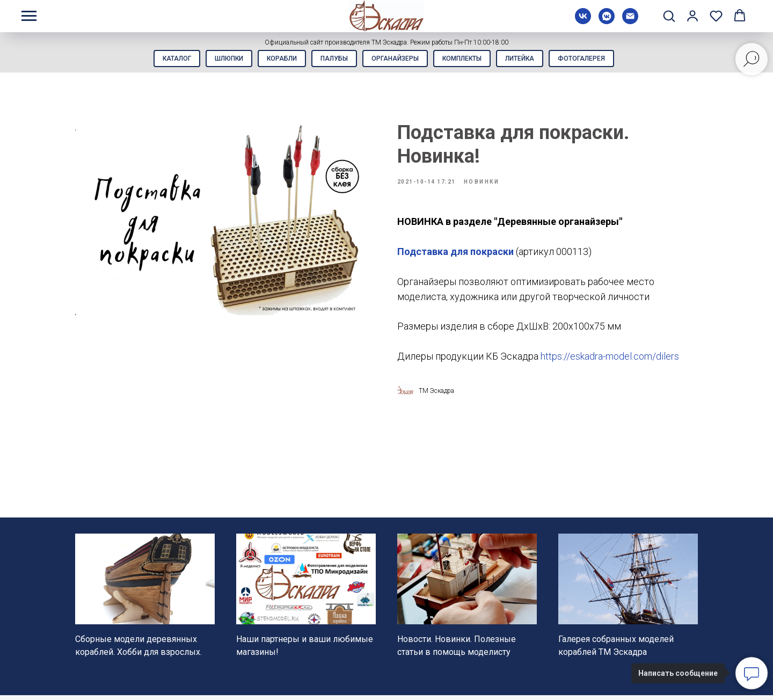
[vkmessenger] (607, 21)
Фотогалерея (593, 60)
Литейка (528, 60)
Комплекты (467, 60)
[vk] (583, 21)
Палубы (333, 60)
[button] (669, 16)
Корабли (277, 60)
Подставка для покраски (455, 256)
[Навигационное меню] (29, 16)
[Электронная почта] (630, 21)
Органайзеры (397, 60)
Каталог (166, 60)
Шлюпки (221, 60)
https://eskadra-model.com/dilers (610, 361)
